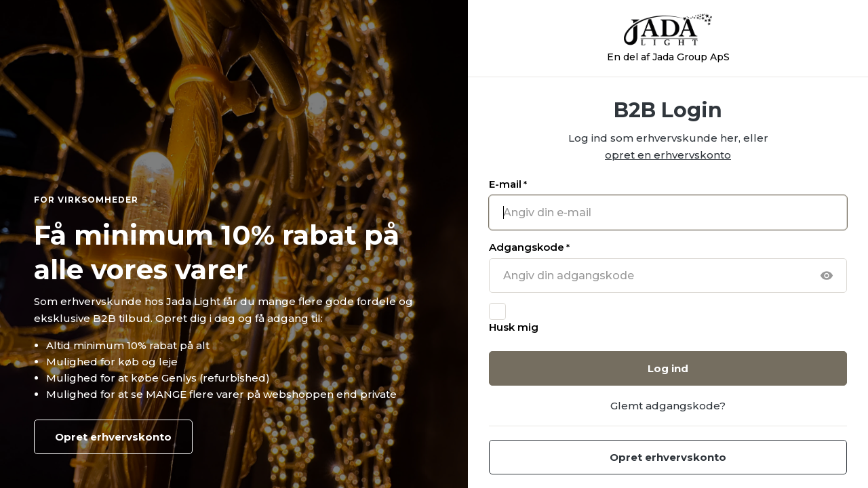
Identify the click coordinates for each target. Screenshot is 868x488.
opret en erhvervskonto (668, 155)
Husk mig (514, 327)
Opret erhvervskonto (113, 437)
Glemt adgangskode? (668, 406)
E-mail (508, 184)
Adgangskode (529, 247)
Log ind (668, 368)
